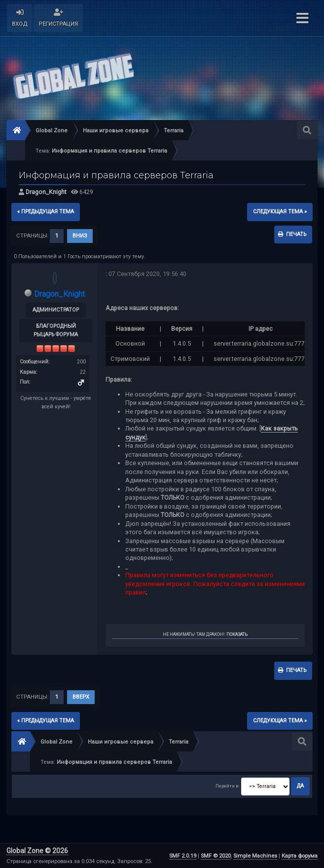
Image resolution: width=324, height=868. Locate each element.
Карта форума (300, 856)
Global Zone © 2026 (37, 851)
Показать (237, 634)
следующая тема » (280, 212)
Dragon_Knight (46, 192)
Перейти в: (228, 786)
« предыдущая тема (46, 212)
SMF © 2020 (216, 856)
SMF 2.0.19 (183, 856)
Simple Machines (255, 856)
